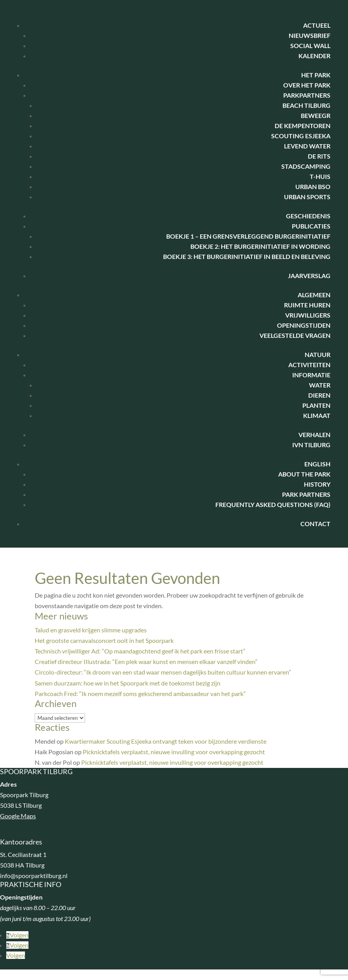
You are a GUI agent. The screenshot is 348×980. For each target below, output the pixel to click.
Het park (316, 75)
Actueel (317, 25)
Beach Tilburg (306, 105)
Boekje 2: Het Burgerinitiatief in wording (260, 246)
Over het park (307, 85)
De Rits (319, 156)
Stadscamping (306, 166)
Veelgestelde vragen (295, 335)
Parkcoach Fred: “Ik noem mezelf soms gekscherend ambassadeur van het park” (140, 693)
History (317, 484)
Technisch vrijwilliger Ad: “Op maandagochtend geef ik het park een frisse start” (140, 651)
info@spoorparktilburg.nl (34, 876)
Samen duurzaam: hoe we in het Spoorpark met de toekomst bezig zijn (128, 683)
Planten (316, 405)
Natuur (318, 354)
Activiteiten (309, 365)
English (317, 464)
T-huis (320, 176)
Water (320, 385)
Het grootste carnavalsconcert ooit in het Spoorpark (104, 640)
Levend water (307, 146)
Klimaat (317, 415)
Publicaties (311, 226)
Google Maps (18, 816)
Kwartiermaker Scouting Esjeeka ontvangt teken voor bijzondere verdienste (166, 741)
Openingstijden (304, 325)
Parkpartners (307, 95)
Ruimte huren (307, 305)
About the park (304, 474)
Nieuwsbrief (310, 35)
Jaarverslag (309, 276)
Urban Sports (307, 197)
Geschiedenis (308, 216)
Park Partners (306, 494)
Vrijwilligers (308, 315)
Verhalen (314, 435)
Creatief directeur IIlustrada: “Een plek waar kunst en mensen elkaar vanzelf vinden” (146, 661)
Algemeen (314, 295)
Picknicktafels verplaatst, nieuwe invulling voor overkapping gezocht (174, 752)
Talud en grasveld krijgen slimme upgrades (91, 630)
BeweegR (316, 115)
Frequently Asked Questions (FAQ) (273, 504)
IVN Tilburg (311, 445)
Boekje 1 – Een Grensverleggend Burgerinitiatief (248, 236)
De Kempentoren (303, 126)
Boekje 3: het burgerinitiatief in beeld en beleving (247, 256)
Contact (315, 524)
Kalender (314, 56)
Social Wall (310, 46)
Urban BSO (313, 187)
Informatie (311, 375)
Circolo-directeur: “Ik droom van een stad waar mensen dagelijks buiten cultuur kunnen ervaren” (163, 672)
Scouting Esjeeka (301, 136)
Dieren (319, 395)
